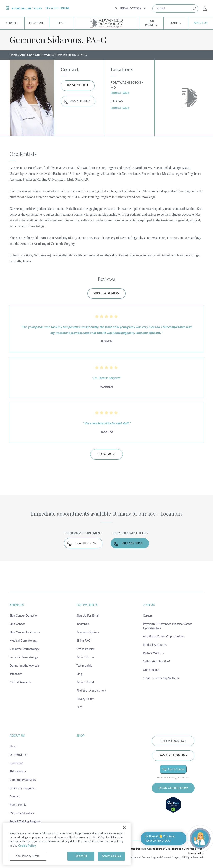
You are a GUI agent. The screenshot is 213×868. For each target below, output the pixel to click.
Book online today (24, 8)
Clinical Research (20, 682)
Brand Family (18, 805)
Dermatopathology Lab (24, 666)
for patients (87, 605)
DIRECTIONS (120, 93)
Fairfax (117, 101)
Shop (61, 23)
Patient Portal (85, 682)
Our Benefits (151, 670)
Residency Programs (22, 788)
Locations (37, 23)
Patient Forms (85, 657)
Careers (148, 616)
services (17, 605)
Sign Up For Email (88, 616)
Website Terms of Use (158, 849)
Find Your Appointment (91, 691)
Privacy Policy (85, 699)
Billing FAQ (83, 641)
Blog (79, 674)
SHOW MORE (106, 454)
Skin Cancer (17, 624)
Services (12, 23)
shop (81, 736)
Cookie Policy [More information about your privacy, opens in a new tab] (27, 846)
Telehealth (16, 674)
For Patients (151, 23)
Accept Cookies (111, 856)
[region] (67, 844)
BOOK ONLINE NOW (173, 788)
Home (14, 55)
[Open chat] (200, 838)
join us (149, 605)
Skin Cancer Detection (24, 616)
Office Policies (85, 649)
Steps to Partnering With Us (161, 678)
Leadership (16, 763)
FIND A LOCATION (173, 741)
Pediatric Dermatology (24, 657)
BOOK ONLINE (78, 86)
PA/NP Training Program (25, 822)
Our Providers (44, 55)
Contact (15, 797)
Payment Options (88, 632)
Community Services (23, 780)
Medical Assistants (155, 645)
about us (17, 736)
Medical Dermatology (23, 641)
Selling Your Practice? (156, 662)
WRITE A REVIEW (106, 293)
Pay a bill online (58, 8)
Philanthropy (18, 772)
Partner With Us (153, 653)
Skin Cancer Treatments (25, 632)
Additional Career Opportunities (163, 637)
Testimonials (84, 666)
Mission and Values (22, 813)
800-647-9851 (132, 543)
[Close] (124, 828)
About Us (201, 23)
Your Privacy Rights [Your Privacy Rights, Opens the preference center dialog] (28, 856)
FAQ (79, 707)
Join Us (176, 23)
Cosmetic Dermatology (24, 649)
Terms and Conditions (184, 849)
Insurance (83, 624)
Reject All (81, 856)
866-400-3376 (80, 101)
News (13, 747)
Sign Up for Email (173, 769)
